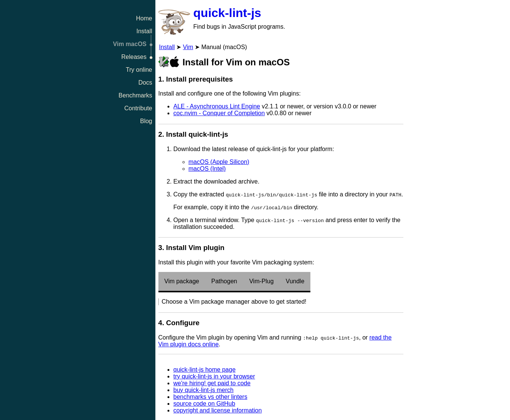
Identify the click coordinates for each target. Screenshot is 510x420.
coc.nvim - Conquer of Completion (219, 113)
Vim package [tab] (182, 281)
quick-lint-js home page (205, 370)
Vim (188, 47)
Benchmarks (136, 95)
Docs (145, 83)
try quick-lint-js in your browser (214, 376)
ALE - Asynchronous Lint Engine (217, 106)
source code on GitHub (205, 404)
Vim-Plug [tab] (261, 281)
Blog (146, 121)
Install (144, 31)
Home (144, 18)
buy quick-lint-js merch (204, 390)
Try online (139, 70)
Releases (134, 57)
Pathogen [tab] (224, 281)
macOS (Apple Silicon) (219, 162)
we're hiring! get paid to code (212, 383)
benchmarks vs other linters (211, 397)
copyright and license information (218, 410)
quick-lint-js (227, 13)
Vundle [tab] (295, 281)
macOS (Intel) (207, 169)
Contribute (138, 108)
